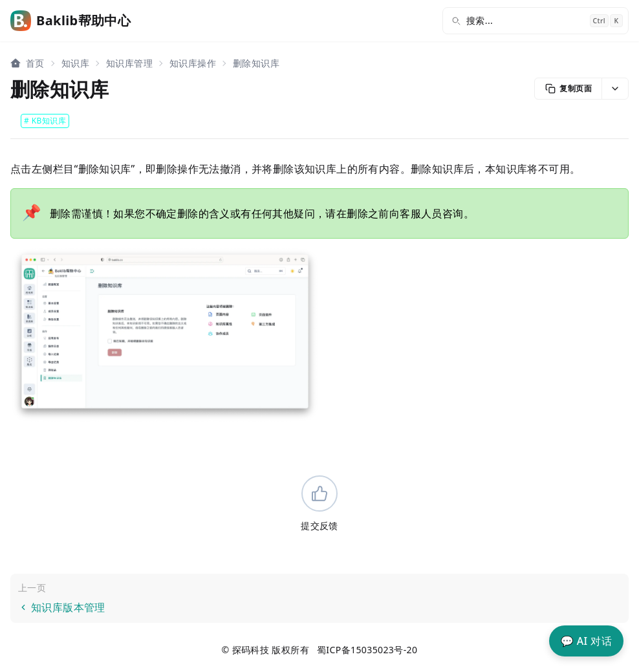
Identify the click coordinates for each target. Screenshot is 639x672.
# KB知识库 (45, 121)
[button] (615, 89)
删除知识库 (256, 63)
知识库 (75, 63)
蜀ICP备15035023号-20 (367, 650)
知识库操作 (193, 63)
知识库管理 (129, 63)
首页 (35, 63)
